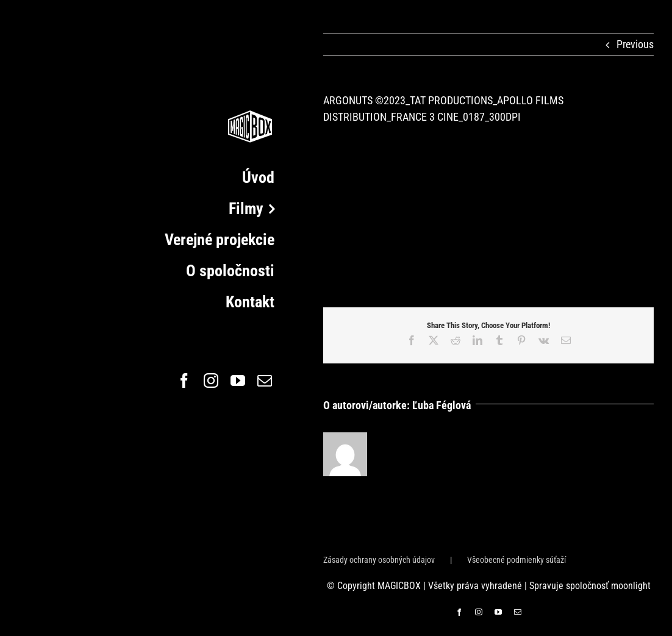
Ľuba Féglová (441, 405)
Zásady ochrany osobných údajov (379, 560)
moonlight (631, 586)
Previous (635, 44)
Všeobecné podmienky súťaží (517, 560)
